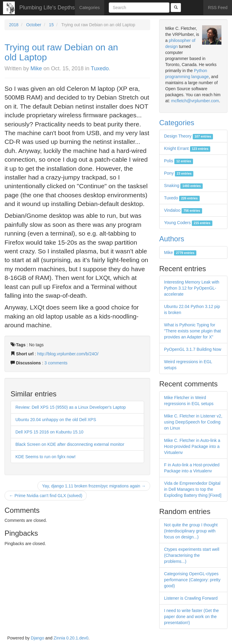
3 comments (56, 363)
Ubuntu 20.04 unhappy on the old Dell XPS (56, 420)
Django (37, 638)
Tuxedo (100, 68)
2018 (14, 25)
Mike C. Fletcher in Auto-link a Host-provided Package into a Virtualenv (192, 446)
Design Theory (188, 136)
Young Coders (188, 223)
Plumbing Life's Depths (47, 8)
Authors (172, 239)
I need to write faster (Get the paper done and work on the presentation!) (191, 617)
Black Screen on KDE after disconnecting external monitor (70, 444)
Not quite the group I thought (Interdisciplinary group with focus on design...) (191, 531)
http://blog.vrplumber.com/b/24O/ (68, 354)
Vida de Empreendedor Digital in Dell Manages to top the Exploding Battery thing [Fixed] (193, 489)
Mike (36, 68)
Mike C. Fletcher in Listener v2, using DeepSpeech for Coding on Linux (193, 422)
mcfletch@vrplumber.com (195, 101)
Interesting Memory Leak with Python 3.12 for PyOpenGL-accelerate (192, 288)
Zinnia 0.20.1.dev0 (71, 638)
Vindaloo (183, 210)
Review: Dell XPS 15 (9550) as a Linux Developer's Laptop (71, 407)
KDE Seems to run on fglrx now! (45, 457)
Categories (90, 8)
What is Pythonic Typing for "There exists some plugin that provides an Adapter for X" (192, 331)
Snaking (183, 186)
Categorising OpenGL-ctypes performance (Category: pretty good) (192, 580)
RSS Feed (218, 8)
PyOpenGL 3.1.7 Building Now (193, 349)
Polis (179, 161)
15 (51, 25)
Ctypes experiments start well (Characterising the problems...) (192, 555)
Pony (179, 173)
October (34, 25)
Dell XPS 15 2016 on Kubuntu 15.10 (49, 432)
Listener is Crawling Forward (191, 598)
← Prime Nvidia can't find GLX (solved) (46, 496)
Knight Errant (187, 148)
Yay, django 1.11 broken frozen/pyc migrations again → (94, 486)
